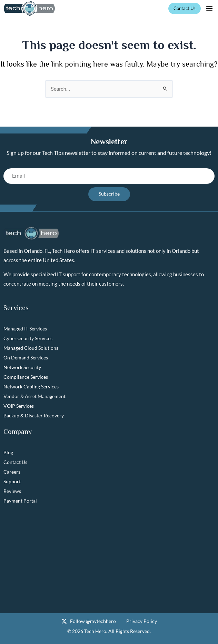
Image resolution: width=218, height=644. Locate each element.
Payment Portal (20, 501)
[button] (209, 8)
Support (12, 481)
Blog (8, 452)
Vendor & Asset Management (34, 396)
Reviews (12, 491)
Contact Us (15, 462)
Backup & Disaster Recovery (34, 415)
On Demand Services (26, 358)
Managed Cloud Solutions (31, 348)
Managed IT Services (25, 329)
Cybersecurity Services (28, 338)
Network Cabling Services (31, 387)
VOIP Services (19, 406)
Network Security (22, 367)
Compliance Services (26, 377)
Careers (12, 472)
